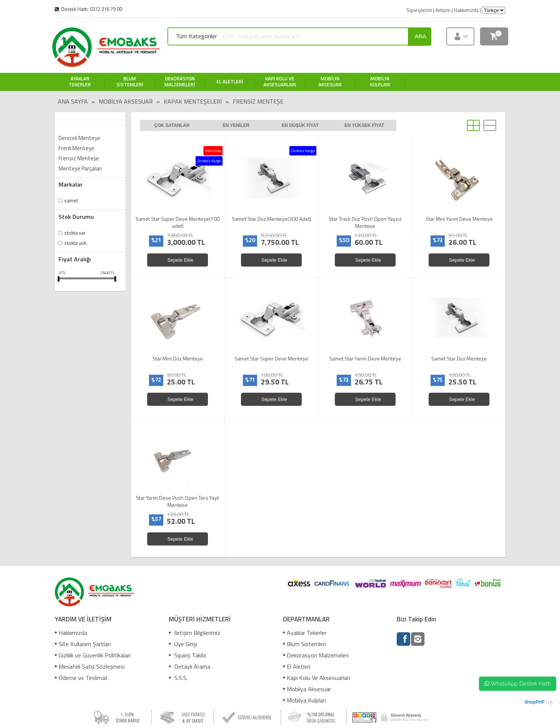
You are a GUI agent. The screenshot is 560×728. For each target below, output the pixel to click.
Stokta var (75, 233)
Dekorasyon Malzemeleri (316, 655)
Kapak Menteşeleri (193, 101)
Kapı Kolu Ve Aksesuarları (316, 678)
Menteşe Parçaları (80, 168)
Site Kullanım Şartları (83, 644)
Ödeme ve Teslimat (81, 678)
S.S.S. (178, 678)
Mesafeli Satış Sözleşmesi (90, 666)
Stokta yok (75, 243)
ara (421, 36)
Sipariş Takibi (187, 655)
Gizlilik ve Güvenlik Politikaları (93, 655)
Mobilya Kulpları (304, 700)
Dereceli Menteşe (79, 138)
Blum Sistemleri (305, 644)
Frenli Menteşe (76, 148)
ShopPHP (534, 702)
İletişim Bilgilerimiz (195, 633)
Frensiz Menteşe (258, 101)
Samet (71, 200)
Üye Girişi (183, 644)
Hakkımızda (71, 633)
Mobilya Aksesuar (126, 101)
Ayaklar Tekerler (305, 633)
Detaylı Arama (190, 666)
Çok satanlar (172, 125)
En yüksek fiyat (364, 125)
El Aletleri (297, 666)
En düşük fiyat (300, 125)
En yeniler (236, 125)
